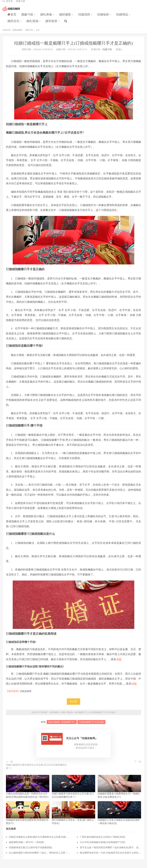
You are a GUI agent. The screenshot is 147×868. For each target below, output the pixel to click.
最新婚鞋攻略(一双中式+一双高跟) (26, 846)
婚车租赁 (51, 24)
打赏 (74, 705)
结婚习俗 (29, 33)
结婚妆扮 (103, 17)
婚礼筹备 (46, 17)
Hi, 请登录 (8, 4)
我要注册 (20, 4)
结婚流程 (84, 17)
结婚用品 (122, 17)
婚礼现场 (32, 24)
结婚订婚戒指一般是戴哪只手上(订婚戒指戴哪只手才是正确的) (88, 716)
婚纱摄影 (65, 17)
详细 (119, 663)
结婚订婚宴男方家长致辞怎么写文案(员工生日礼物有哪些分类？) (36, 770)
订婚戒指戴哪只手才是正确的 (91, 725)
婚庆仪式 (13, 24)
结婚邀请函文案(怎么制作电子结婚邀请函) (30, 851)
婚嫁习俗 (27, 17)
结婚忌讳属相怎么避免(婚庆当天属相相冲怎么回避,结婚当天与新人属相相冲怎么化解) (53, 840)
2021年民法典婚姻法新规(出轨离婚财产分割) (103, 846)
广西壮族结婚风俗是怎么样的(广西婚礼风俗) (103, 840)
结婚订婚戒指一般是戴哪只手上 (62, 725)
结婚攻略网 (11, 12)
